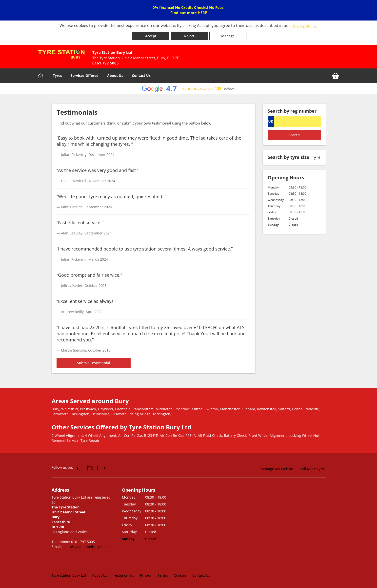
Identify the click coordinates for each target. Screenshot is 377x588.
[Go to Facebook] (80, 467)
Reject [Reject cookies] (189, 35)
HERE (202, 13)
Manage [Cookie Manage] (228, 35)
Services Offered (85, 74)
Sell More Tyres (313, 468)
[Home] (40, 75)
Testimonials (124, 574)
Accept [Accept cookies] (151, 35)
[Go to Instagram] (101, 467)
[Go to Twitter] (90, 467)
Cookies (180, 574)
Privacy (146, 574)
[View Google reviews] (188, 88)
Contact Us (141, 74)
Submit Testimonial (93, 362)
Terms (163, 574)
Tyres (57, 74)
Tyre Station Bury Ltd (69, 574)
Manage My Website (278, 468)
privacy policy (304, 25)
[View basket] (336, 75)
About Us (115, 74)
